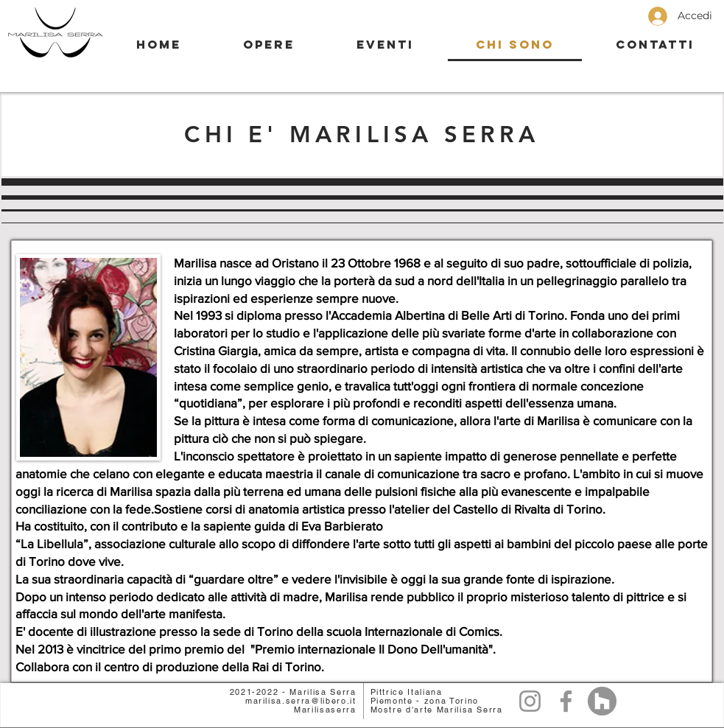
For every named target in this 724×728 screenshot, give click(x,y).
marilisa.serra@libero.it (301, 701)
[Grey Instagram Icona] (530, 701)
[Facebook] (566, 701)
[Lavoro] (602, 701)
